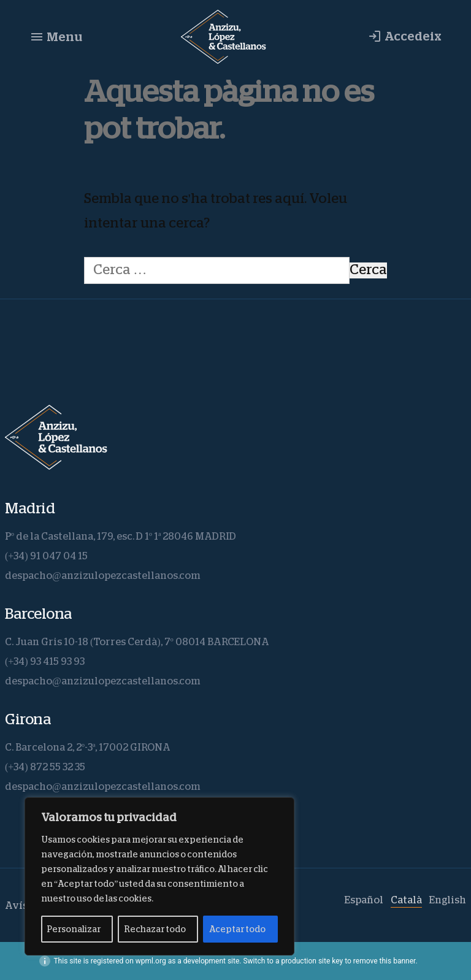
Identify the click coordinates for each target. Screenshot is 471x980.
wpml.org (151, 961)
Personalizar (74, 929)
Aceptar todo (237, 929)
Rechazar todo (155, 929)
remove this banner (385, 961)
